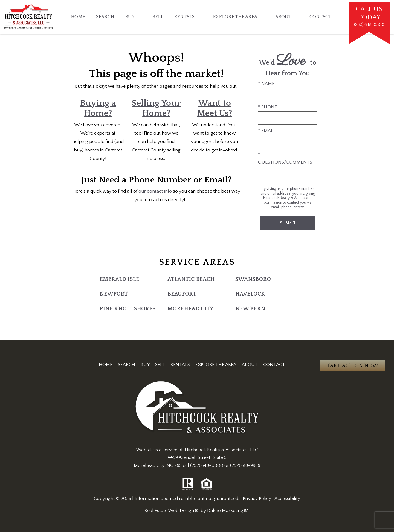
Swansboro (253, 279)
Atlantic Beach (191, 279)
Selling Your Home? (156, 108)
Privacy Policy (257, 499)
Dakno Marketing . (228, 511)
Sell (158, 17)
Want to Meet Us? (215, 108)
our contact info (155, 191)
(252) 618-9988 (245, 465)
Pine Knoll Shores (128, 309)
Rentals (180, 365)
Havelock (250, 294)
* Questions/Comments (285, 158)
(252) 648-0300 (207, 465)
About (250, 365)
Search (105, 17)
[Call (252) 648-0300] (369, 17)
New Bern (250, 309)
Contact (320, 17)
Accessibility (287, 499)
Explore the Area (216, 365)
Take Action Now (352, 366)
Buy (145, 365)
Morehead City (190, 309)
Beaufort (182, 294)
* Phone (267, 107)
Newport (114, 294)
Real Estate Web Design (171, 511)
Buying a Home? (98, 108)
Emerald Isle (119, 279)
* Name (266, 84)
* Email (266, 131)
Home (78, 17)
